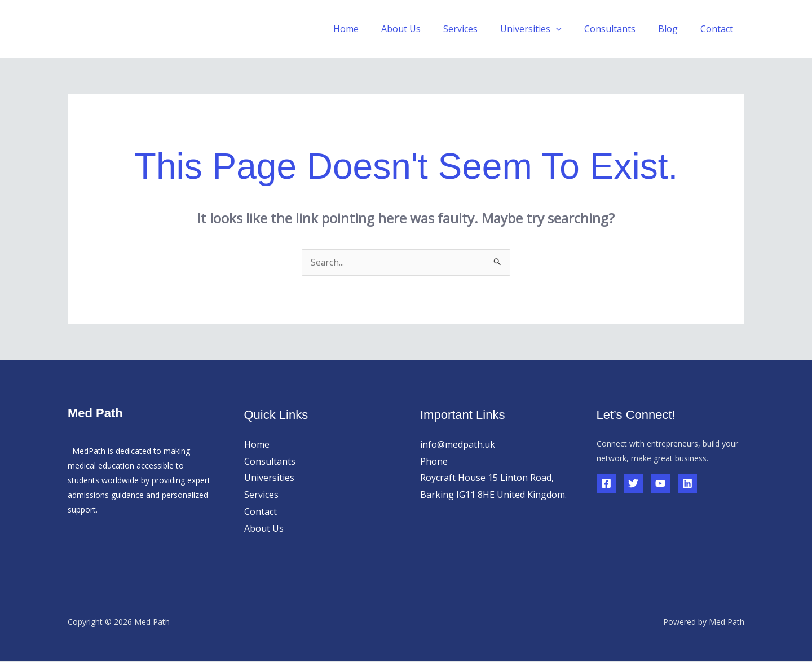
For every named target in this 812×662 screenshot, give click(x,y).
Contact (719, 29)
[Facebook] (606, 484)
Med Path (112, 28)
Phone (434, 462)
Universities (547, 29)
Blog (675, 29)
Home (375, 29)
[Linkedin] (687, 484)
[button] (572, 29)
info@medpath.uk (458, 445)
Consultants (621, 29)
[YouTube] (660, 484)
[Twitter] (633, 484)
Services (481, 29)
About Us (426, 29)
